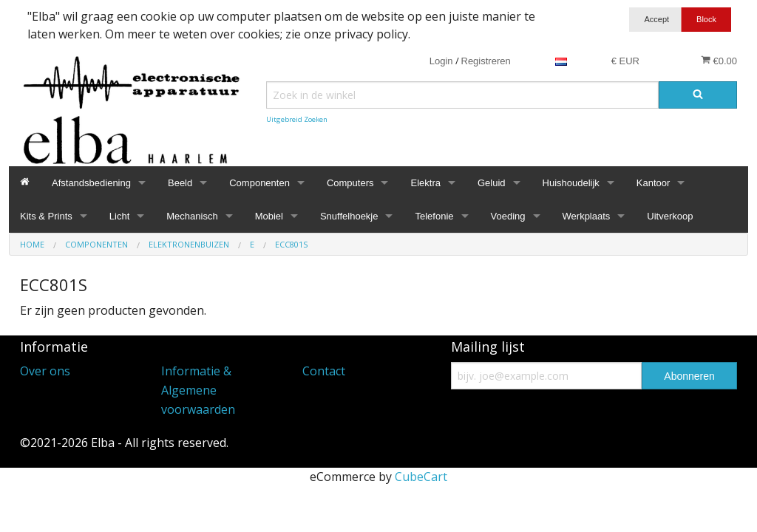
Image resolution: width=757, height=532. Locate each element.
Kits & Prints (46, 216)
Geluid (492, 183)
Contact (324, 371)
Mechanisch (192, 216)
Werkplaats (587, 216)
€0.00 (719, 61)
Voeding (508, 216)
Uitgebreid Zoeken (297, 119)
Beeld (180, 183)
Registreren (486, 61)
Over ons (45, 371)
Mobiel (269, 216)
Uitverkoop (670, 216)
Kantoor (654, 183)
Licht (119, 216)
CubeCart (421, 477)
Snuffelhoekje (349, 216)
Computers (350, 183)
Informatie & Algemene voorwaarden (198, 390)
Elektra (425, 183)
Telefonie (434, 216)
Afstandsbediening (91, 183)
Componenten (259, 183)
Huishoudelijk (571, 183)
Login (441, 61)
